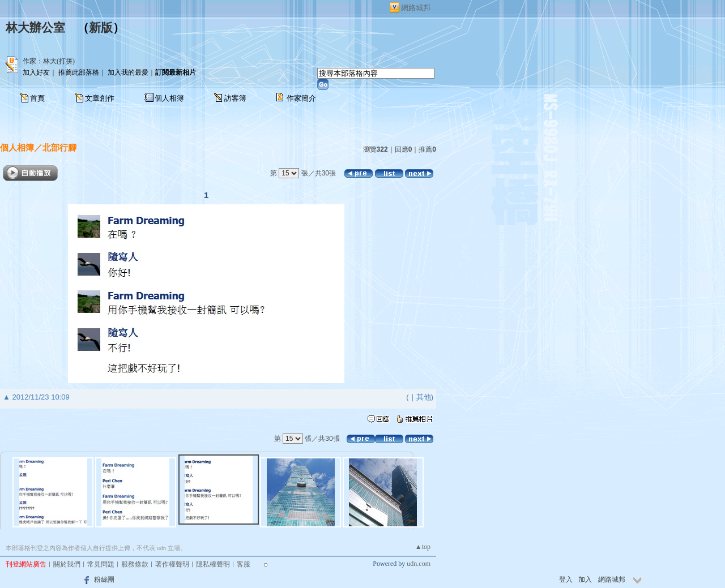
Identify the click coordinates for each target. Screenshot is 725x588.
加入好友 (36, 72)
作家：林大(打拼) (49, 61)
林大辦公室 (35, 28)
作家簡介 (301, 98)
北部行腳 (59, 147)
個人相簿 (169, 98)
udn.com (419, 564)
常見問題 (101, 564)
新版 (101, 28)
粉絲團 (104, 580)
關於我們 (67, 564)
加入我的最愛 (128, 72)
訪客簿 (235, 98)
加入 (585, 580)
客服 (244, 564)
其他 (424, 397)
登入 (566, 580)
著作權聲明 (172, 564)
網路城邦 (416, 8)
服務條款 (135, 564)
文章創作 (100, 98)
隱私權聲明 (213, 564)
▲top (423, 547)
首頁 (37, 98)
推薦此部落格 (79, 72)
